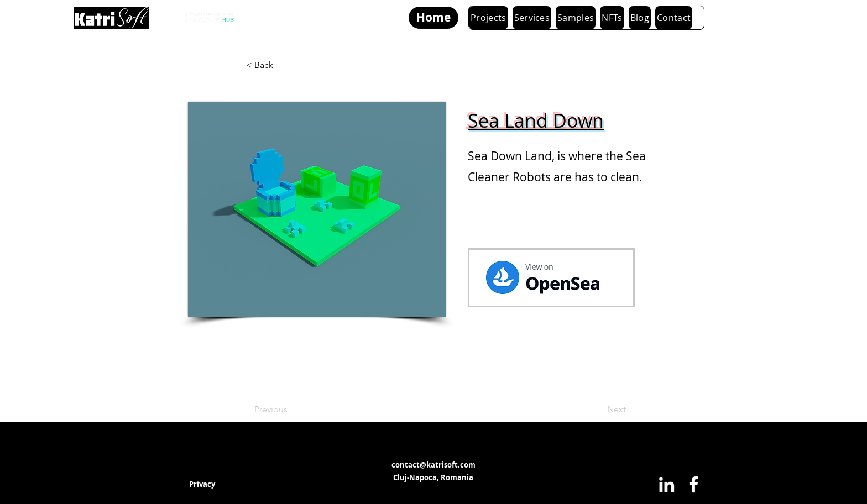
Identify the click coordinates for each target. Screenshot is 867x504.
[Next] (598, 410)
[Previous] (291, 410)
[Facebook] (694, 484)
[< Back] (283, 65)
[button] (532, 18)
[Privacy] (202, 484)
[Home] (433, 18)
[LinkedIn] (667, 484)
